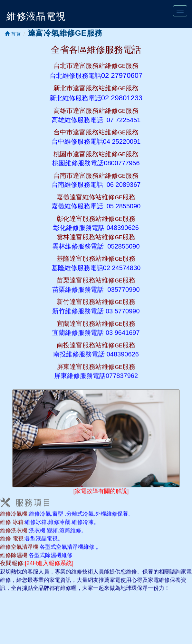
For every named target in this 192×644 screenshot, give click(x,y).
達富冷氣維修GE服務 (65, 33)
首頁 (13, 34)
